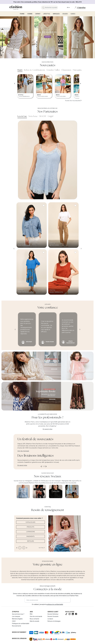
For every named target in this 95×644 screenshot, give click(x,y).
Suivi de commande (36, 616)
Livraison (50, 619)
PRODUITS (30, 527)
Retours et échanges (54, 621)
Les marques (16, 616)
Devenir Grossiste (53, 616)
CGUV (14, 621)
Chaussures (66, 70)
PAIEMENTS (30, 536)
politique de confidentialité (55, 604)
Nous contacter (35, 619)
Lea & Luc (22, 116)
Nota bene (33, 116)
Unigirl (50, 116)
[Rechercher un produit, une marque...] (51, 8)
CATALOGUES (30, 522)
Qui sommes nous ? (18, 614)
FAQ (31, 614)
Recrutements (17, 626)
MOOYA (39, 95)
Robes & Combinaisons (34, 70)
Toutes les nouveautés (73, 101)
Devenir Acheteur (53, 614)
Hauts (20, 70)
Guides (73, 14)
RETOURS (31, 541)
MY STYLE (21, 95)
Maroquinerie (78, 70)
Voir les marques (23, 451)
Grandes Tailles (53, 70)
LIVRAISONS (31, 532)
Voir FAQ (42, 548)
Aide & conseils (34, 621)
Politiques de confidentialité (21, 624)
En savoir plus (47, 429)
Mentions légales (17, 619)
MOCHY (43, 116)
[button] (42, 466)
